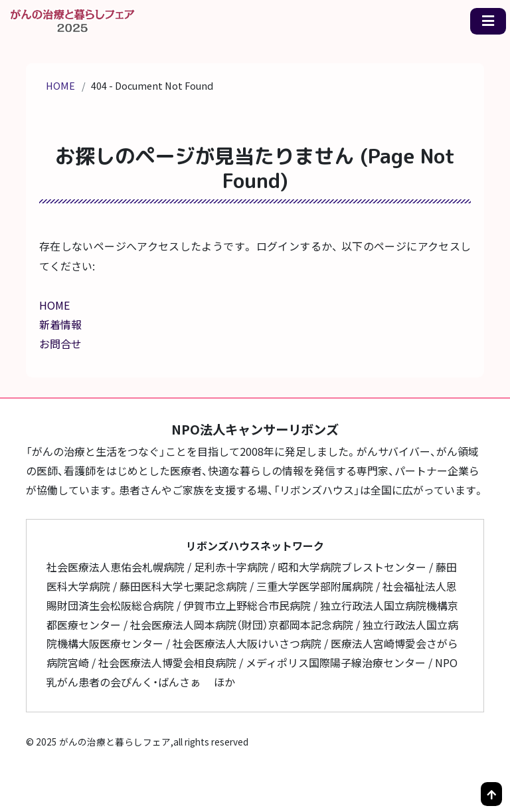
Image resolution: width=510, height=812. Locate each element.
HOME (60, 85)
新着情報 (60, 324)
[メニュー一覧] (488, 22)
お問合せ (60, 344)
